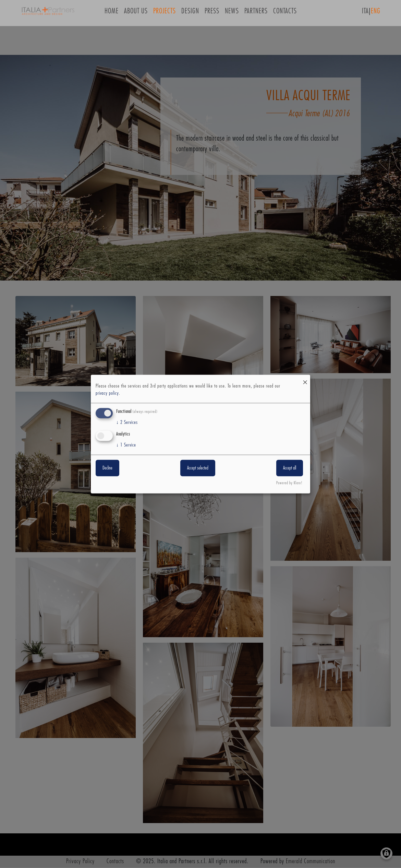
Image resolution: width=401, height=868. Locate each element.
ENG (376, 13)
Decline (107, 468)
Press (212, 13)
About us (136, 13)
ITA (365, 13)
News (232, 13)
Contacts (285, 13)
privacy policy (107, 393)
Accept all (290, 468)
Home (112, 13)
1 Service (126, 445)
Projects (165, 13)
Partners (256, 13)
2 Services (127, 423)
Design (190, 13)
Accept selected (198, 468)
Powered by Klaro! (289, 483)
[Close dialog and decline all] (305, 379)
